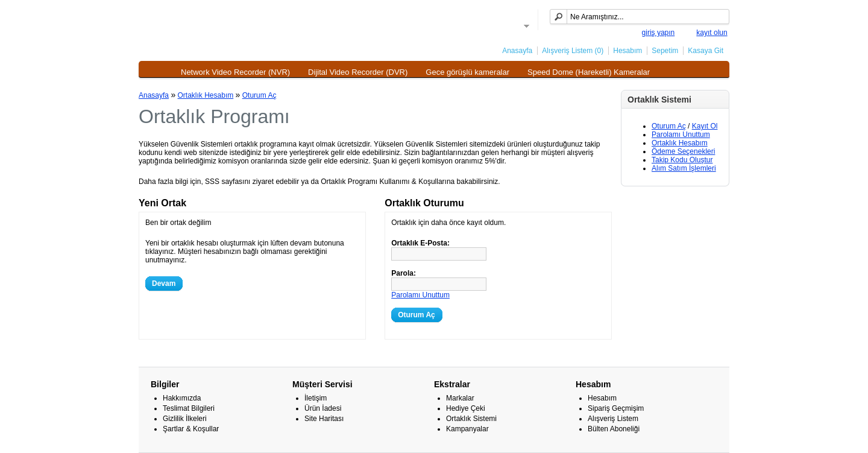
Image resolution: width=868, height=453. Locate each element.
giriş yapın (659, 33)
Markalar (460, 398)
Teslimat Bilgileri (189, 408)
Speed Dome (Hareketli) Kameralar (589, 72)
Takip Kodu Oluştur (682, 160)
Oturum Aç (669, 126)
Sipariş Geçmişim (616, 408)
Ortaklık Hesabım (680, 143)
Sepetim (665, 51)
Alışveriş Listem (613, 419)
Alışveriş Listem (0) (573, 51)
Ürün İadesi (323, 408)
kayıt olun (712, 33)
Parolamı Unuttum (681, 135)
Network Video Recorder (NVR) (235, 72)
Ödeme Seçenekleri (683, 151)
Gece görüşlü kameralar (467, 72)
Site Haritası (324, 419)
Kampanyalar (467, 429)
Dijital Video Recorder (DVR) (358, 72)
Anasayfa (517, 51)
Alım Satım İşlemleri (684, 168)
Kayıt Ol (705, 126)
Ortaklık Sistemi (471, 419)
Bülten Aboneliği (614, 429)
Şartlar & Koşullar (191, 429)
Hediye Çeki (466, 408)
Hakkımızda (182, 398)
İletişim (316, 398)
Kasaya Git (706, 51)
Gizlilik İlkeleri (185, 419)
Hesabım (627, 51)
